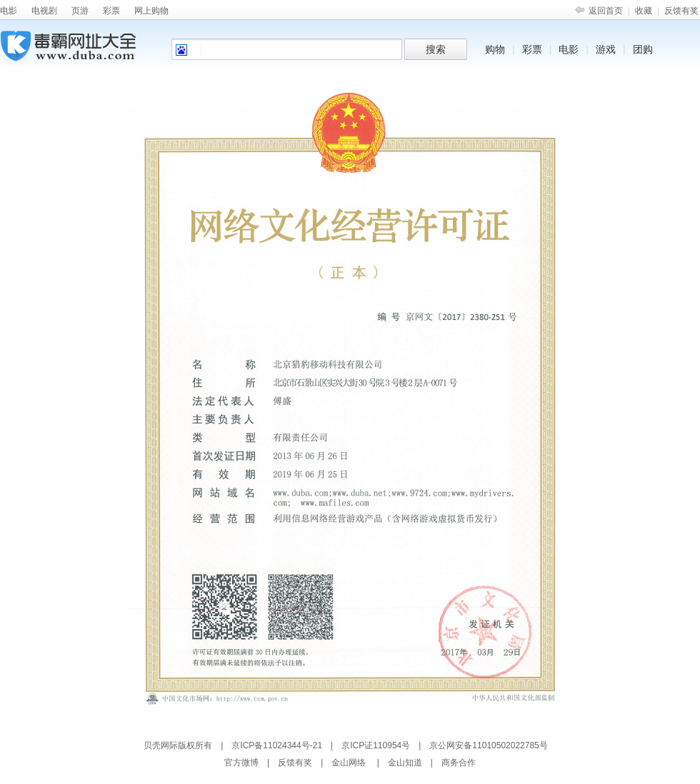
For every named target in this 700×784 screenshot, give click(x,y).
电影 (9, 11)
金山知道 (405, 763)
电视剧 (44, 11)
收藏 (644, 11)
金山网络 (349, 763)
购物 (495, 49)
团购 (643, 49)
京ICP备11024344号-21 (277, 745)
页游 (80, 11)
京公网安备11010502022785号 (488, 745)
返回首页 (606, 11)
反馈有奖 (681, 11)
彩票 (111, 11)
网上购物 (151, 11)
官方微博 (241, 763)
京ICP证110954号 (376, 745)
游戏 (606, 49)
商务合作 (459, 763)
